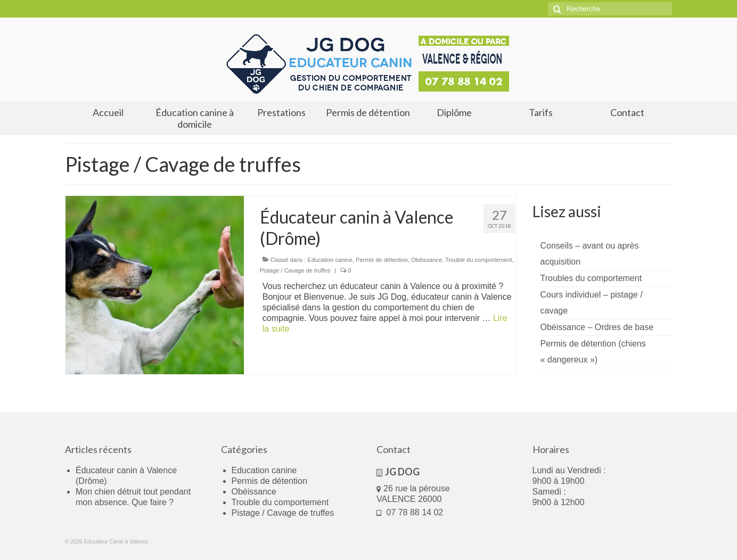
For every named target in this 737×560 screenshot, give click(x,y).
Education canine (330, 260)
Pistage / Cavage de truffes (295, 270)
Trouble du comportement (479, 260)
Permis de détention (382, 260)
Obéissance (427, 260)
